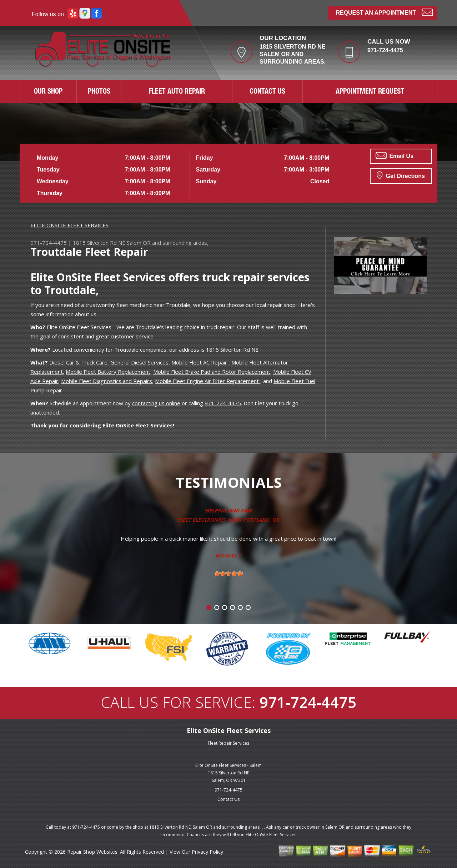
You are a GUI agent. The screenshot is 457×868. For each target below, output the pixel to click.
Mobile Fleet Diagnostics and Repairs (107, 381)
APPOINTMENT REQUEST (370, 92)
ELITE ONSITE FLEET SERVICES (69, 225)
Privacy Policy (207, 852)
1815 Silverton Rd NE (99, 243)
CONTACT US (267, 92)
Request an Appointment (384, 12)
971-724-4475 (385, 50)
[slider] (228, 574)
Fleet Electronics (202, 520)
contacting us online (156, 403)
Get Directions (401, 175)
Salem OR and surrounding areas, (168, 243)
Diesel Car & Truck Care (78, 362)
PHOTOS (99, 92)
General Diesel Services (139, 362)
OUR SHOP (48, 92)
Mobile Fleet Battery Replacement (108, 372)
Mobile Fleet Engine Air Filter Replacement (208, 381)
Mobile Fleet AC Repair (200, 362)
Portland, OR (261, 520)
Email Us (395, 155)
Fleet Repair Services (228, 743)
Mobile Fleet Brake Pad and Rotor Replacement (212, 372)
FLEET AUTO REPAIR (177, 92)
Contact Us (228, 799)
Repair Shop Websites (92, 852)
